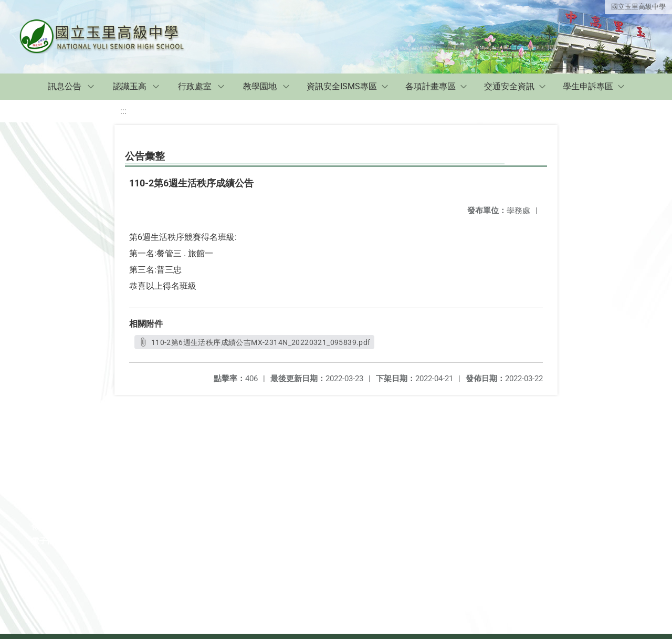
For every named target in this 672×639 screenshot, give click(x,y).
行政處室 (195, 86)
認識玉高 (130, 86)
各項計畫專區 (430, 86)
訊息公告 (65, 86)
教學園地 (260, 86)
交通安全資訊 (509, 86)
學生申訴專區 (588, 86)
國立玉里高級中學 (638, 7)
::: (123, 111)
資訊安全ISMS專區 (342, 86)
